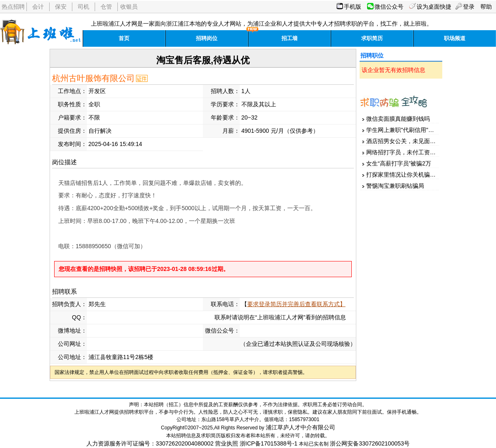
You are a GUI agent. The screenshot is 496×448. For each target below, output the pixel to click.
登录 (469, 7)
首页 (124, 38)
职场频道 (455, 38)
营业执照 (227, 443)
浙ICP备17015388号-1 (269, 443)
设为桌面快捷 (434, 7)
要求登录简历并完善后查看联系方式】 (296, 304)
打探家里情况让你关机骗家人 (404, 175)
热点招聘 (13, 7)
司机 (83, 7)
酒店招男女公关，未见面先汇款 (407, 141)
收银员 (129, 7)
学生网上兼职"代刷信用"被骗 (403, 130)
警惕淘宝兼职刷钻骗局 (395, 186)
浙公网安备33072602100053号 (370, 443)
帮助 (486, 7)
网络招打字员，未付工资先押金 (407, 152)
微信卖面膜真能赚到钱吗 (398, 119)
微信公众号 (389, 7)
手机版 (353, 7)
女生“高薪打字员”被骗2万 (399, 163)
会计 (38, 7)
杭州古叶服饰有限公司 (93, 78)
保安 (61, 7)
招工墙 (290, 38)
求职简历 (372, 38)
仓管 (106, 7)
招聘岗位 (207, 38)
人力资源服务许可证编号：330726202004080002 (150, 443)
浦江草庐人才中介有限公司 (300, 427)
